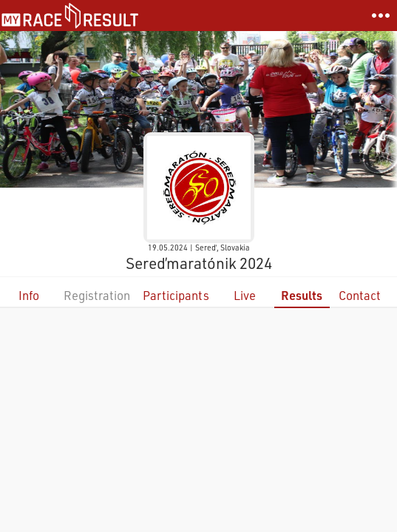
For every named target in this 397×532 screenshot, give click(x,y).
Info (29, 295)
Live (245, 295)
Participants (176, 295)
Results (302, 295)
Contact (360, 295)
